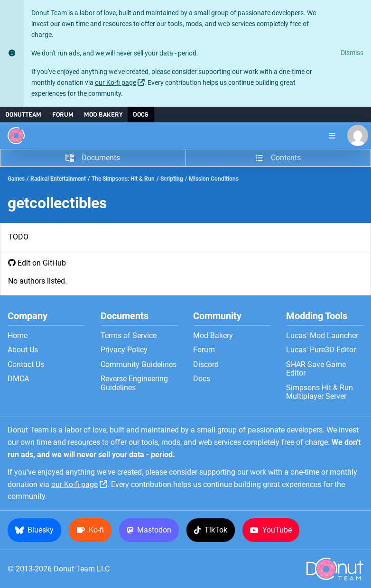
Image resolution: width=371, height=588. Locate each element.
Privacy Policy (124, 350)
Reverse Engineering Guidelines (134, 383)
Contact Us (26, 365)
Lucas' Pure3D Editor (321, 350)
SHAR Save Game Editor (316, 369)
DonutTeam (23, 115)
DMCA (18, 379)
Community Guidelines (139, 365)
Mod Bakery (103, 115)
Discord (206, 365)
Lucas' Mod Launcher (322, 336)
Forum (63, 115)
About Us (23, 350)
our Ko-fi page (116, 83)
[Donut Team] (16, 136)
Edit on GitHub (42, 263)
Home (18, 336)
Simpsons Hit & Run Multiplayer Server (320, 392)
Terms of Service (129, 336)
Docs (141, 115)
